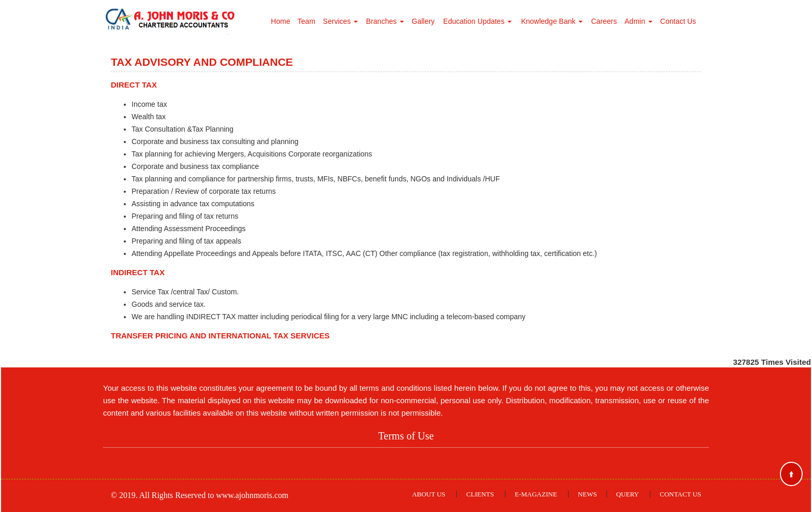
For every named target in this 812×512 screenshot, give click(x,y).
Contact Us (678, 21)
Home (280, 21)
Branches (385, 21)
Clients (480, 494)
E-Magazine (536, 494)
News (588, 494)
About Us (429, 494)
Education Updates (477, 21)
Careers (604, 21)
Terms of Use (406, 436)
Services (341, 21)
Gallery (423, 21)
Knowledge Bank (552, 21)
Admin (639, 21)
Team (307, 21)
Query (628, 494)
